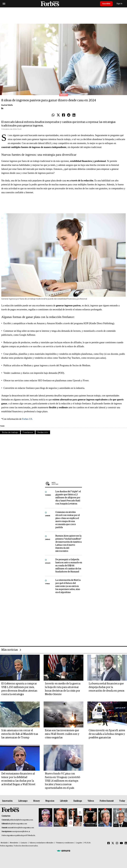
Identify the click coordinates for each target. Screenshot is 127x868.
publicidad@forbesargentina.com (21, 820)
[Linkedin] (126, 843)
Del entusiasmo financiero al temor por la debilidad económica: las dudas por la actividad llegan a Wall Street (18, 779)
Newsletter (14, 843)
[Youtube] (121, 843)
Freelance (28, 432)
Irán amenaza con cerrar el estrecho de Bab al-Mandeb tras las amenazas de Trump (20, 734)
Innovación (7, 801)
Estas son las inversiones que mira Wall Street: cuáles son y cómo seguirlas (62, 734)
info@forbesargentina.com (18, 824)
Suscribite (107, 4)
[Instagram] (117, 843)
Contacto (24, 843)
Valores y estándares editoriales (41, 843)
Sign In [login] (121, 4)
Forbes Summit (107, 801)
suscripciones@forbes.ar (21, 832)
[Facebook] (109, 843)
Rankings (78, 801)
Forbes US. (27, 419)
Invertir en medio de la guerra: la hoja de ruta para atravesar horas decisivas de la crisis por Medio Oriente (63, 689)
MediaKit (4, 843)
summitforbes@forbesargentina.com (21, 828)
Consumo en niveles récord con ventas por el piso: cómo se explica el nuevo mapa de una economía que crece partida (68, 520)
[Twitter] (113, 843)
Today (122, 801)
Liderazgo (23, 801)
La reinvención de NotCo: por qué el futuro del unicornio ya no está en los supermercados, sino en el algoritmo (68, 586)
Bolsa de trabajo (10, 432)
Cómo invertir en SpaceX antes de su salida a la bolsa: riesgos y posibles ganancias (107, 734)
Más (67, 483)
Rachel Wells (7, 105)
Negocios (50, 801)
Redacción (43, 432)
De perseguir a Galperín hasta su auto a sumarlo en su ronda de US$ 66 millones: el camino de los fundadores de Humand (69, 566)
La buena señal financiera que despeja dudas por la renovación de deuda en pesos (107, 687)
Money (36, 801)
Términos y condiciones (65, 843)
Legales (79, 843)
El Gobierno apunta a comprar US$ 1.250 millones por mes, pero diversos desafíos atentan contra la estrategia (19, 689)
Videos (91, 801)
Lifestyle (64, 801)
